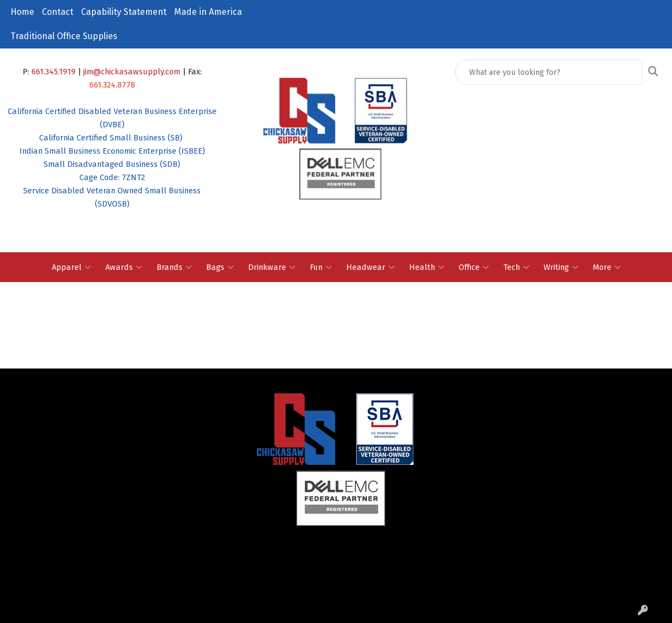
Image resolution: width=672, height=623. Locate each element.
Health (427, 267)
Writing (561, 267)
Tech (516, 267)
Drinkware (272, 267)
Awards (124, 267)
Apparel (71, 267)
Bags (220, 267)
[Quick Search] (549, 72)
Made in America (208, 12)
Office (474, 267)
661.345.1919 (53, 72)
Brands (174, 267)
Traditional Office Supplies (64, 36)
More (607, 267)
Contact (58, 12)
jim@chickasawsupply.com (132, 72)
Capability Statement (124, 12)
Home (22, 12)
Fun (321, 267)
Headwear (370, 267)
